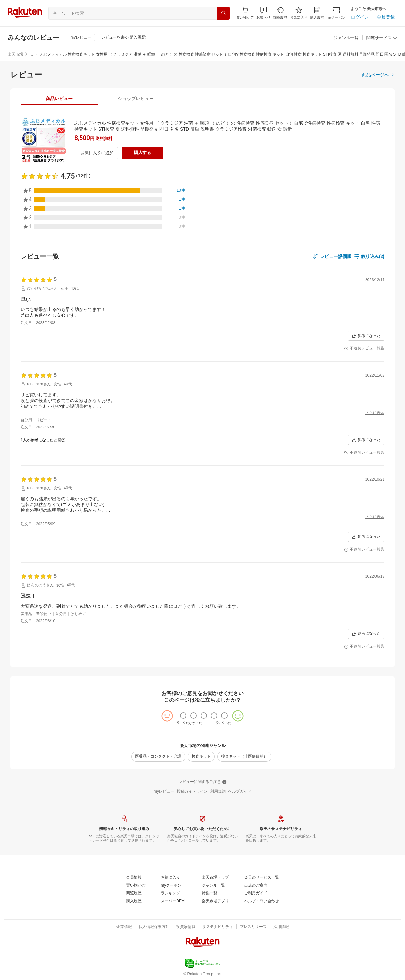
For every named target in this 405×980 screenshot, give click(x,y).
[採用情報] (281, 927)
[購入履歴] (317, 13)
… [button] (31, 54)
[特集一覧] (210, 893)
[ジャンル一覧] (346, 38)
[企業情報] (124, 927)
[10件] (181, 191)
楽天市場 (15, 54)
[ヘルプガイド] (240, 792)
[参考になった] (366, 336)
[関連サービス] (382, 38)
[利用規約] (218, 792)
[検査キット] (201, 757)
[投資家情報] (186, 927)
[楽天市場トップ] (215, 878)
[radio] (183, 716)
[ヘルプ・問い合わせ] (262, 901)
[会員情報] (134, 878)
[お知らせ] (263, 13)
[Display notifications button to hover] (245, 13)
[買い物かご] (136, 886)
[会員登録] (386, 17)
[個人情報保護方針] (154, 927)
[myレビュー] (81, 38)
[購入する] (142, 153)
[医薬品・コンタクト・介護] (158, 757)
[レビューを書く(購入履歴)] (124, 38)
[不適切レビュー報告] (364, 348)
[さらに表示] (375, 413)
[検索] (223, 13)
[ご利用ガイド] (256, 893)
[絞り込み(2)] (369, 256)
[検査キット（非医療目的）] (244, 757)
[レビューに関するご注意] (202, 782)
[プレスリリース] (253, 927)
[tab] (59, 99)
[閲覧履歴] (280, 13)
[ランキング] (170, 893)
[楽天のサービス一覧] (262, 878)
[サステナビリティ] (218, 927)
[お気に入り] (299, 13)
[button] (263, 13)
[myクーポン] (336, 13)
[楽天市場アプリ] (215, 901)
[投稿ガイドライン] (192, 792)
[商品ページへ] (378, 75)
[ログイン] (360, 17)
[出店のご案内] (256, 886)
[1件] (182, 200)
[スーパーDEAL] (173, 901)
